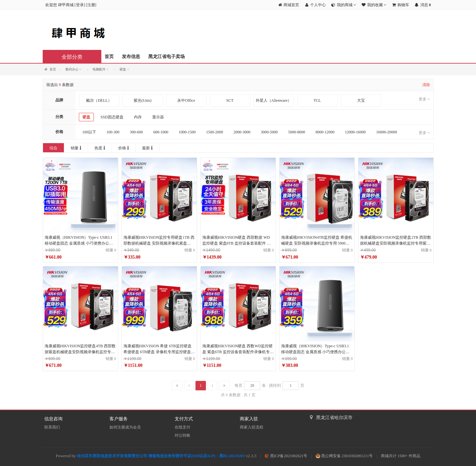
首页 (109, 57)
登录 (80, 5)
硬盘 (86, 117)
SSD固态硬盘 (112, 117)
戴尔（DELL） (99, 100)
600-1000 (161, 132)
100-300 (113, 132)
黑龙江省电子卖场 (166, 57)
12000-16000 (355, 132)
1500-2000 (215, 132)
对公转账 (182, 435)
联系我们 (52, 427)
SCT (230, 100)
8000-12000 (325, 132)
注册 (91, 5)
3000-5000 (269, 132)
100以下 (89, 132)
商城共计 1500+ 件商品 (401, 456)
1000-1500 (187, 132)
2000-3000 (242, 132)
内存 (138, 117)
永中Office (186, 100)
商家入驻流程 (252, 427)
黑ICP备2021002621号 (286, 456)
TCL (317, 100)
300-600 (137, 132)
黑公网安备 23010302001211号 (344, 456)
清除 (426, 85)
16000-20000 (387, 132)
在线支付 (182, 427)
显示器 (158, 117)
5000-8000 (297, 132)
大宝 (361, 100)
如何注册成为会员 (125, 427)
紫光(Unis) (143, 100)
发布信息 (131, 57)
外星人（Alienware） (274, 100)
